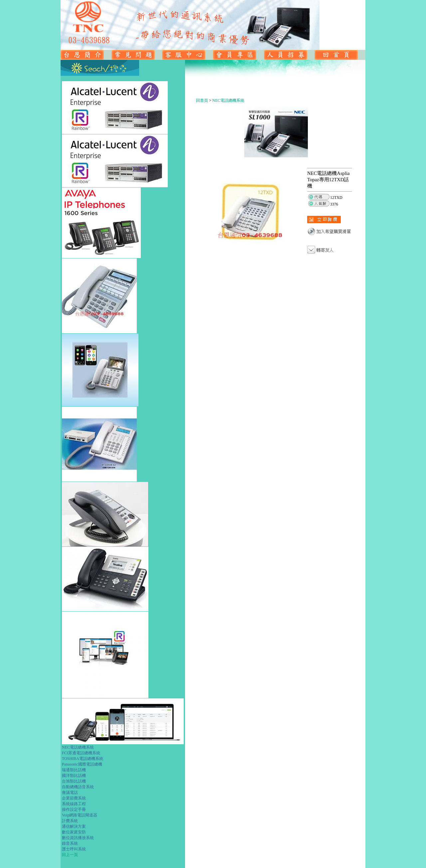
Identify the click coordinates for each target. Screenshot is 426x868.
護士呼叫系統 (74, 849)
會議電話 (70, 793)
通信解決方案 (74, 826)
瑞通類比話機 (74, 770)
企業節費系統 (74, 798)
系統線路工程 (74, 804)
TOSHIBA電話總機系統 (83, 759)
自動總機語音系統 (78, 787)
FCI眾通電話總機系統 (81, 753)
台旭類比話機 (74, 781)
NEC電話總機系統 (78, 747)
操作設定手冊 (74, 809)
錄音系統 (70, 843)
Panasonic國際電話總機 (82, 764)
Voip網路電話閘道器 (80, 815)
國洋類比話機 (74, 776)
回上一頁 (70, 855)
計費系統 (70, 821)
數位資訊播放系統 (78, 838)
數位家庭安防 (74, 832)
